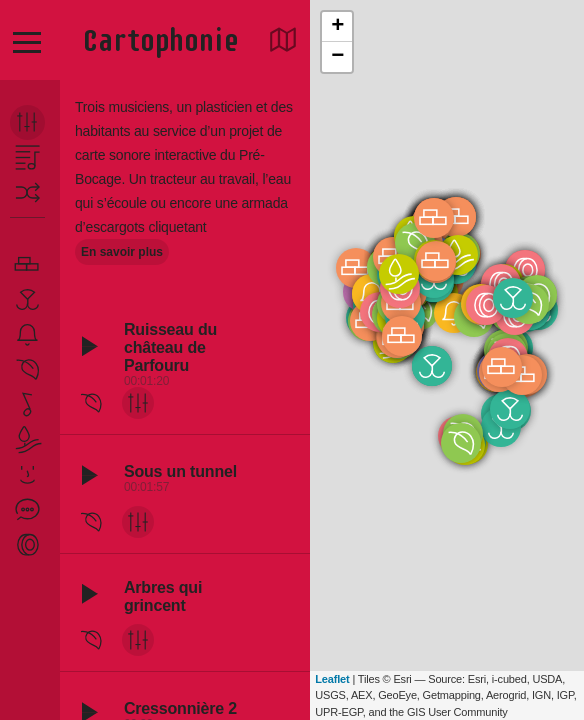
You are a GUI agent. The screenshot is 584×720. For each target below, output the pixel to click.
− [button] (337, 57)
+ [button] (337, 27)
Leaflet (332, 679)
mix (139, 403)
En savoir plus (122, 252)
